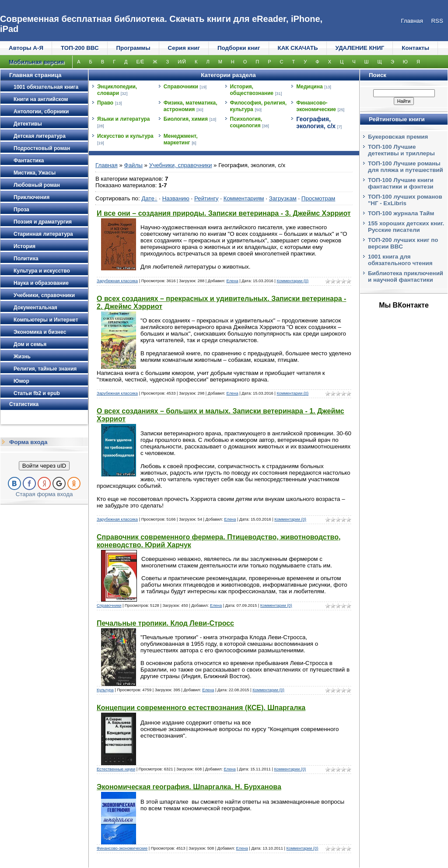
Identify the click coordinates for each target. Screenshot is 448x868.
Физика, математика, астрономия (191, 106)
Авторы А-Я (26, 48)
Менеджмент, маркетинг (181, 139)
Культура (105, 690)
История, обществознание (252, 90)
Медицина (309, 87)
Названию (176, 198)
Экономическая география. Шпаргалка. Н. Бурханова (189, 787)
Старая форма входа (44, 494)
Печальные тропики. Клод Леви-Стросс (165, 623)
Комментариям (244, 198)
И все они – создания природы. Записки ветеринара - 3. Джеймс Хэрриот (224, 213)
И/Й (182, 62)
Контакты (415, 48)
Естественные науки (116, 769)
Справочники (181, 87)
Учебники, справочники (181, 165)
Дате (148, 198)
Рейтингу (206, 198)
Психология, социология (246, 122)
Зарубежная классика (117, 281)
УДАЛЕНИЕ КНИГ (360, 48)
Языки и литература (124, 119)
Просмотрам (318, 198)
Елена (232, 281)
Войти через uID (44, 466)
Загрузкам (283, 198)
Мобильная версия (36, 62)
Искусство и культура (125, 136)
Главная (107, 165)
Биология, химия (186, 119)
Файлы (133, 165)
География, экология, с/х (316, 122)
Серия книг (184, 48)
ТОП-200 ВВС (80, 48)
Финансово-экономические (316, 106)
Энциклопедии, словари (117, 90)
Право (105, 103)
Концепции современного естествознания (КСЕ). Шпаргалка (201, 708)
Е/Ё (140, 62)
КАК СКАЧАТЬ (298, 48)
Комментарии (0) (292, 281)
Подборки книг (239, 48)
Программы (133, 48)
